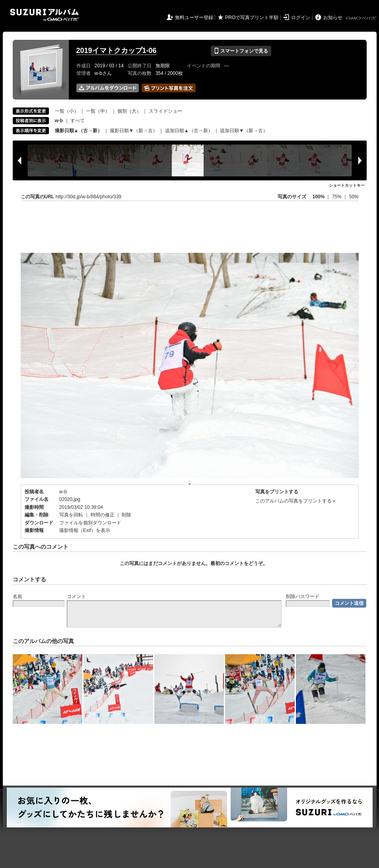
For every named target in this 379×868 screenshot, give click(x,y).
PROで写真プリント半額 (252, 18)
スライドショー (165, 111)
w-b (63, 492)
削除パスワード (303, 596)
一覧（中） (98, 111)
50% (354, 197)
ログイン (301, 18)
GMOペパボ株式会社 (362, 18)
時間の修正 (103, 515)
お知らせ (333, 18)
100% (318, 197)
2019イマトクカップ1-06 (117, 51)
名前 (17, 596)
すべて (78, 121)
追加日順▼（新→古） (244, 131)
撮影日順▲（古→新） (79, 131)
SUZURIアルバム (44, 15)
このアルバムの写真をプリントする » (295, 501)
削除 (126, 515)
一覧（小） (67, 111)
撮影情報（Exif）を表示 (85, 530)
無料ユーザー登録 (194, 18)
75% (337, 197)
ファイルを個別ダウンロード (90, 523)
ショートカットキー (347, 185)
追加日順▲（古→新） (189, 131)
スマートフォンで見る (241, 51)
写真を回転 (71, 515)
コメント (76, 596)
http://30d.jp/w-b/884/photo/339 (88, 197)
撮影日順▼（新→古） (134, 131)
